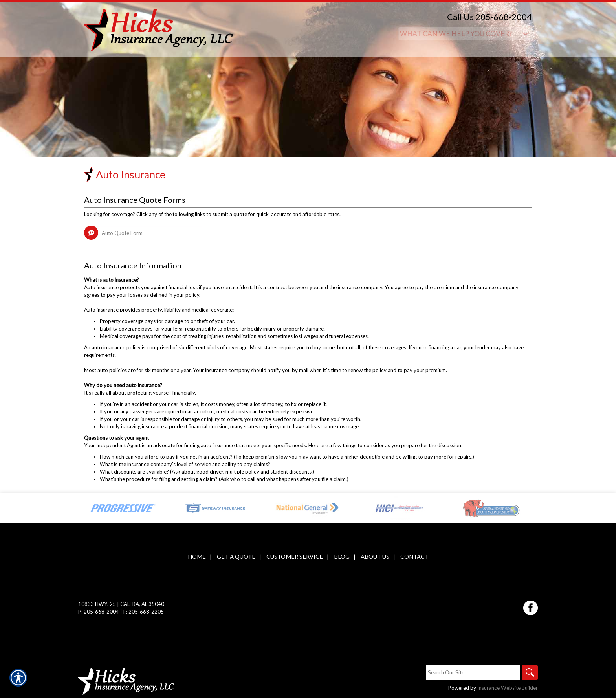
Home (197, 557)
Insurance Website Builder (508, 688)
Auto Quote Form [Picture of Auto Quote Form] (122, 233)
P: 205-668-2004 (99, 612)
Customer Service (295, 557)
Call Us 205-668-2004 (489, 17)
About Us (375, 557)
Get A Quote (236, 557)
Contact (414, 557)
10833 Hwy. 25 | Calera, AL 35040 (121, 604)
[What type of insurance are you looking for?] (465, 34)
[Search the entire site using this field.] (473, 672)
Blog (342, 557)
